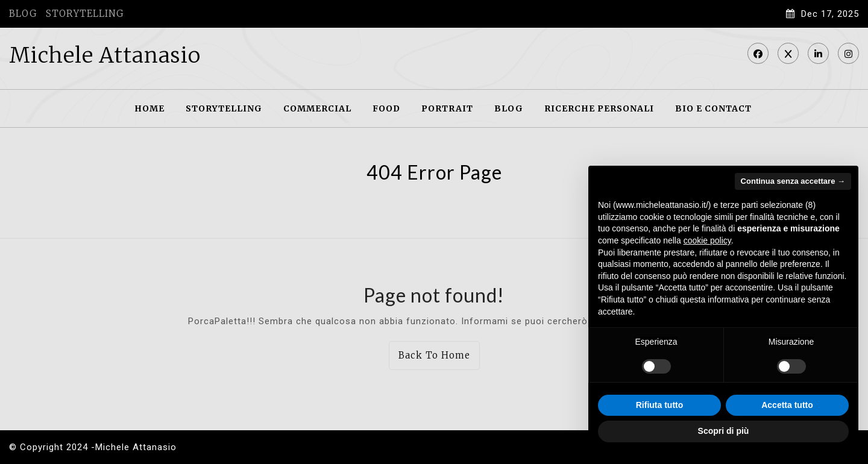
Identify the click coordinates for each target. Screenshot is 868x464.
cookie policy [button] (707, 240)
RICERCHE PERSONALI (599, 108)
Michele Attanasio (105, 55)
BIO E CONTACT (713, 108)
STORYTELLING (85, 14)
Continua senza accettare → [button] (793, 181)
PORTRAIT (447, 108)
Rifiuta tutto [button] (660, 405)
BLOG (23, 14)
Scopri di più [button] (724, 431)
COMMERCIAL (317, 108)
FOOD (386, 108)
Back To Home (434, 355)
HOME (149, 108)
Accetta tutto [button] (787, 405)
